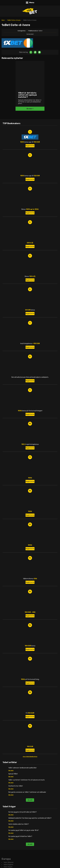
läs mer (11, 770)
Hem (3, 20)
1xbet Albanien (9, 863)
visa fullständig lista (30, 757)
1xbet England (8, 865)
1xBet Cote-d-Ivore (14, 20)
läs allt (30, 800)
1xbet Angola (8, 867)
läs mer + (30, 109)
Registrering (30, 146)
